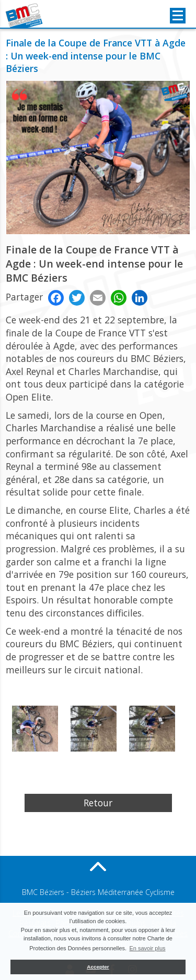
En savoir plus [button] (147, 948)
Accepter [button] (98, 967)
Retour (98, 803)
